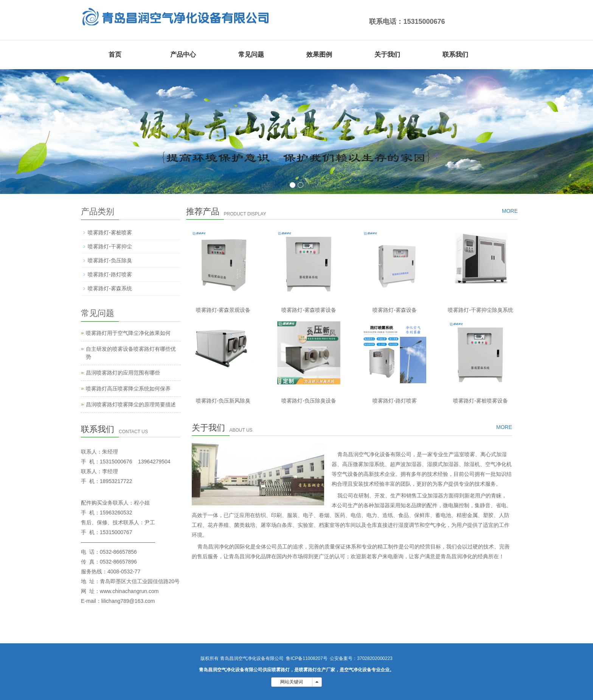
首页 (115, 55)
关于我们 (387, 55)
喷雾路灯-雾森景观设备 (223, 310)
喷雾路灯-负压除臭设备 (309, 401)
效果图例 (319, 55)
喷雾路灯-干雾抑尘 (110, 246)
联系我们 (455, 55)
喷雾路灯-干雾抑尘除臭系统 (480, 310)
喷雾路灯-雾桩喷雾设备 (480, 401)
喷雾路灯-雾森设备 (395, 310)
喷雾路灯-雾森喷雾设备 (309, 310)
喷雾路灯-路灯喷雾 (395, 401)
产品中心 (183, 55)
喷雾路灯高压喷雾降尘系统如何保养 (128, 389)
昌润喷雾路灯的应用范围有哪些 (123, 373)
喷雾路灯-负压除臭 (110, 260)
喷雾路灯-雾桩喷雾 (110, 232)
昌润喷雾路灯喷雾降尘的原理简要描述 (131, 404)
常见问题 (251, 55)
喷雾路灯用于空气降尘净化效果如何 (128, 333)
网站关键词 (292, 682)
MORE (510, 211)
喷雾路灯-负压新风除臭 (223, 401)
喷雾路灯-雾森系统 (110, 288)
